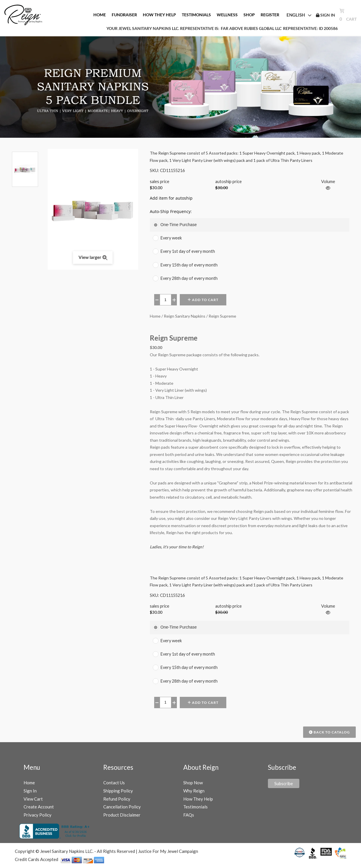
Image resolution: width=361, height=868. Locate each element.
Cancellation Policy (122, 807)
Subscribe (284, 783)
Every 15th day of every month (189, 265)
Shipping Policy (118, 791)
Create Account (39, 807)
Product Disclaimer (122, 815)
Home (29, 783)
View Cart (33, 799)
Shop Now (193, 783)
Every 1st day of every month (188, 251)
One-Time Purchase (179, 225)
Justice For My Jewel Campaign (168, 851)
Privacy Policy (38, 815)
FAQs (189, 815)
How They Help (198, 799)
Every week (171, 238)
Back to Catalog (329, 732)
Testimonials (195, 807)
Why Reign (194, 791)
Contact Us (114, 783)
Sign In (30, 791)
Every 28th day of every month (189, 278)
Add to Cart (203, 300)
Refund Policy (117, 799)
